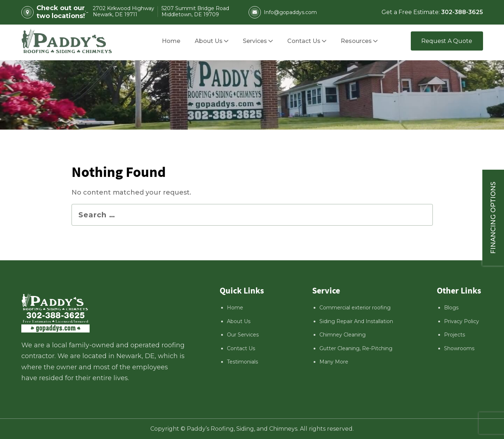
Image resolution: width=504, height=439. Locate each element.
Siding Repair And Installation (356, 321)
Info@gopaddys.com (283, 12)
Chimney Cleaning (343, 335)
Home (235, 308)
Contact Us (241, 348)
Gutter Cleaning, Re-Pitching (356, 348)
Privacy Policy (462, 321)
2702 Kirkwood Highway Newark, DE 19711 (124, 12)
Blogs (451, 308)
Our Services (243, 335)
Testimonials (242, 362)
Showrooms (459, 348)
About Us (239, 321)
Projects (455, 335)
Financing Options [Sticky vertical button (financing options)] (493, 218)
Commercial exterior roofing (355, 308)
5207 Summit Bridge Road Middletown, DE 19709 (195, 12)
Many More (334, 362)
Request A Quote (447, 41)
